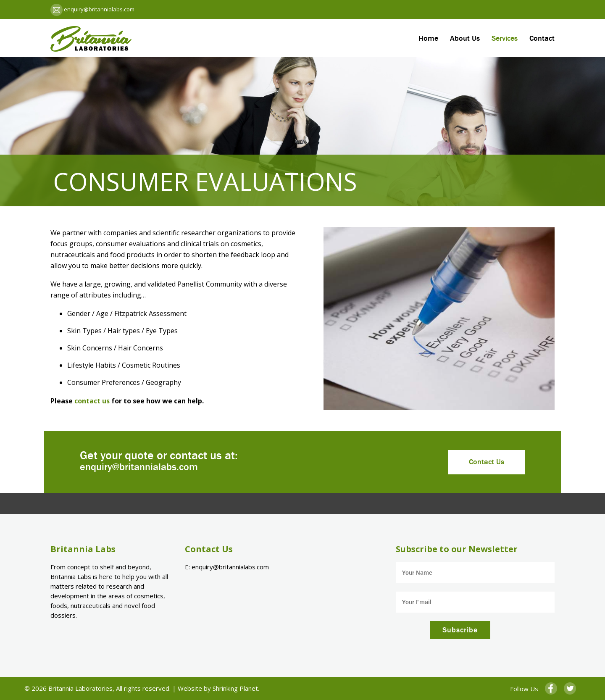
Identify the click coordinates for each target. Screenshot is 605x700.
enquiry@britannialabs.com (99, 9)
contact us (92, 401)
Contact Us (487, 462)
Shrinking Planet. (236, 688)
